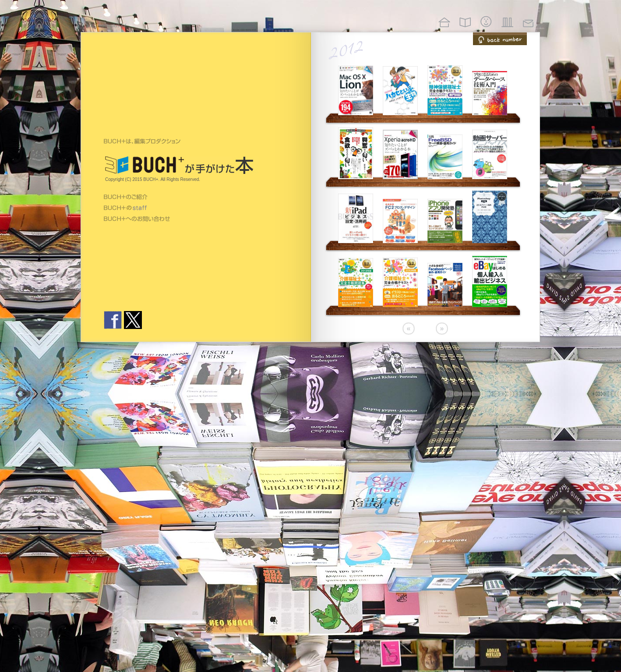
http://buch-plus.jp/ (106, 25)
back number (500, 39)
